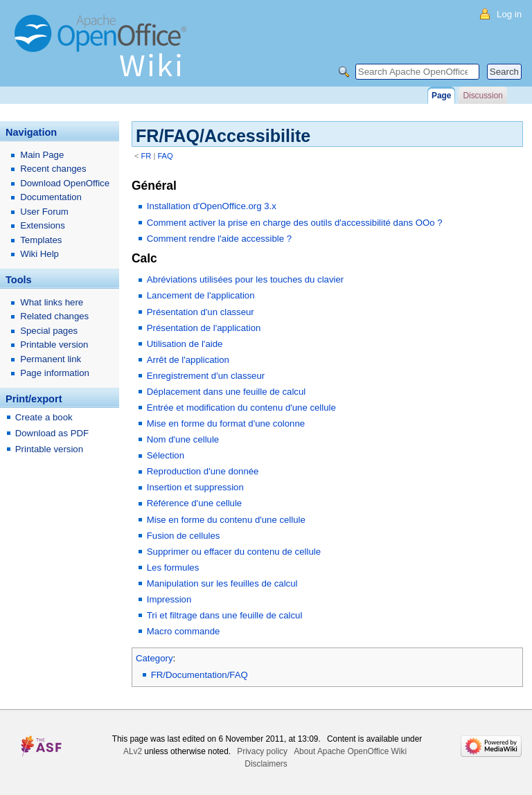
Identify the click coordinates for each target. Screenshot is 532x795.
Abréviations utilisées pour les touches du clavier (245, 279)
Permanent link (51, 359)
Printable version (54, 345)
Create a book (44, 417)
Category (154, 658)
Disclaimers (266, 764)
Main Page (42, 155)
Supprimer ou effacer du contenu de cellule (234, 552)
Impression (169, 599)
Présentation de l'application (204, 328)
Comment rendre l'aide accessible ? (219, 239)
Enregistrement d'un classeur (206, 376)
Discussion (482, 96)
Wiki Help (39, 254)
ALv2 (133, 751)
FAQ (165, 156)
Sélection (166, 455)
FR (147, 156)
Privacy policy (262, 751)
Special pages (49, 331)
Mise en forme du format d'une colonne (226, 423)
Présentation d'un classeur (201, 312)
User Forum (44, 212)
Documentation (51, 197)
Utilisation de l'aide (185, 344)
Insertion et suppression (195, 487)
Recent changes (53, 169)
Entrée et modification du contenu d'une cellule (241, 408)
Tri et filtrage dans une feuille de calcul (225, 615)
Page (441, 96)
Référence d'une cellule (194, 503)
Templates (41, 240)
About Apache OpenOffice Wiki (350, 751)
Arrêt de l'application (188, 360)
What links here (52, 302)
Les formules (173, 568)
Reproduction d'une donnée (203, 471)
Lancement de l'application (201, 295)
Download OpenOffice (65, 183)
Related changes (54, 316)
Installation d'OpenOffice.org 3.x (212, 206)
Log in (509, 14)
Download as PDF (52, 433)
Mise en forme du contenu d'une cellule (226, 520)
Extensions (43, 225)
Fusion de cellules (184, 536)
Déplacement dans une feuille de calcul (226, 392)
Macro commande (184, 631)
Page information (55, 373)
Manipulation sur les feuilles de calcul (222, 583)
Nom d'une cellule (183, 439)
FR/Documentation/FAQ (199, 675)
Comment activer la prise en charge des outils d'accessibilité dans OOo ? (295, 223)
